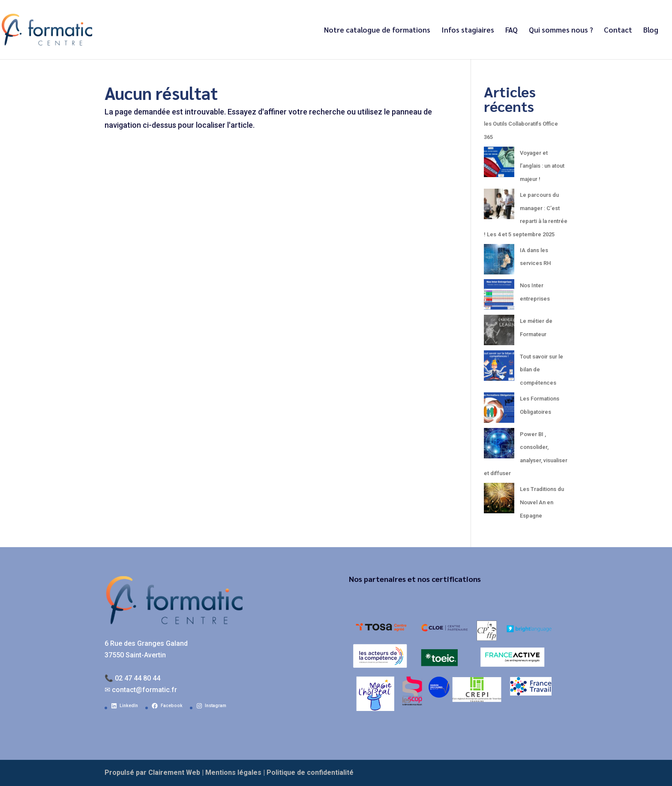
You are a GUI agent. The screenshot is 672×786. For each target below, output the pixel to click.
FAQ (511, 30)
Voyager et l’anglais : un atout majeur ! (542, 166)
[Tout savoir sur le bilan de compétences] (499, 368)
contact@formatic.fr (144, 690)
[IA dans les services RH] (499, 262)
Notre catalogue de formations (377, 30)
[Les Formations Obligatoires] (499, 410)
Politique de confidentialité (310, 772)
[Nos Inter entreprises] (499, 297)
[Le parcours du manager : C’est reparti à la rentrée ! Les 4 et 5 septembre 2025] (499, 206)
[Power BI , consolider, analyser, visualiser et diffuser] (499, 446)
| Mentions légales (232, 772)
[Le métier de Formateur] (499, 333)
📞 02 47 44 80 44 (132, 678)
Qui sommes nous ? (561, 30)
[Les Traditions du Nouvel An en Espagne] (499, 501)
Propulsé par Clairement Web (152, 772)
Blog (651, 30)
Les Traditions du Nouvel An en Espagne (542, 502)
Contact (618, 30)
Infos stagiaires (468, 30)
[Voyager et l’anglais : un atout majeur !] (499, 164)
